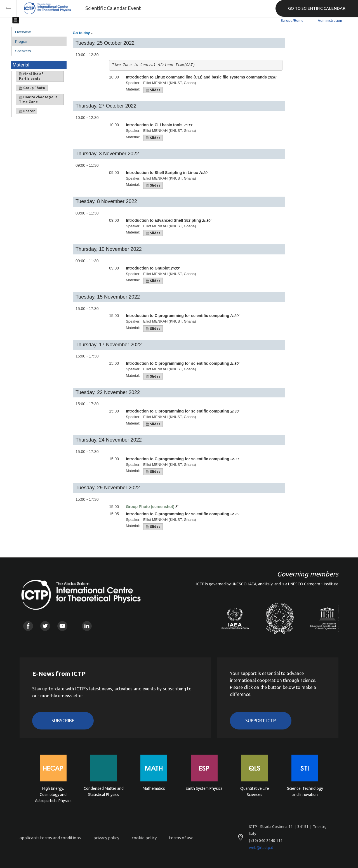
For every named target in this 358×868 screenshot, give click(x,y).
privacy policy (106, 838)
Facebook (28, 626)
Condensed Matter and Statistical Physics (104, 791)
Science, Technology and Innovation (305, 791)
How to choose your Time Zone (38, 99)
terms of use (181, 838)
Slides (153, 90)
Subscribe (63, 721)
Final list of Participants (31, 76)
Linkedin (87, 626)
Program (22, 41)
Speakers (23, 51)
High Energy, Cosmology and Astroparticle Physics (53, 794)
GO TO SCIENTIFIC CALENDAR (317, 8)
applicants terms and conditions (50, 838)
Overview (23, 32)
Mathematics (154, 788)
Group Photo (32, 88)
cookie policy (144, 838)
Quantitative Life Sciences (255, 791)
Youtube (62, 626)
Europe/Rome (292, 20)
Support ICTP (261, 721)
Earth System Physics (204, 788)
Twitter (45, 626)
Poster (27, 111)
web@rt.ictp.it (261, 848)
